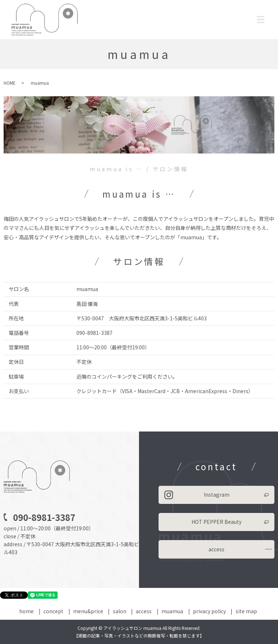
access (216, 549)
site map (246, 611)
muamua (172, 611)
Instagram (217, 494)
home (26, 611)
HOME (10, 83)
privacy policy (209, 611)
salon (120, 611)
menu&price (88, 611)
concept (53, 611)
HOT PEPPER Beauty (216, 522)
